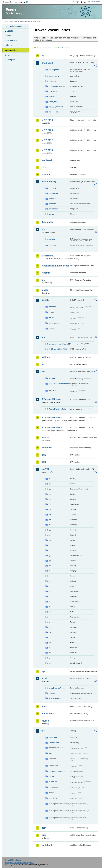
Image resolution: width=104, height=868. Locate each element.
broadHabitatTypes (57, 688)
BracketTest (54, 743)
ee (50, 530)
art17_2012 (47, 140)
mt (50, 612)
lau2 (44, 462)
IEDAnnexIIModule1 (52, 399)
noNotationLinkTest (57, 771)
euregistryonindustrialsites (55, 266)
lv (50, 607)
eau (50, 753)
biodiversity (48, 160)
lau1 (44, 455)
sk (50, 653)
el (50, 535)
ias (43, 364)
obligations (53, 209)
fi (49, 545)
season (52, 97)
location (52, 81)
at (50, 484)
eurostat (46, 273)
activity (52, 239)
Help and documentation (16, 26)
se (50, 643)
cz (50, 515)
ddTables (53, 199)
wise (44, 835)
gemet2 (45, 300)
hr (50, 566)
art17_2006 (47, 130)
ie (50, 576)
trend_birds (54, 102)
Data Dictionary (25, 21)
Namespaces (11, 60)
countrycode (54, 70)
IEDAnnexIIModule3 (52, 418)
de (50, 520)
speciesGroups (55, 698)
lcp (43, 671)
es (50, 540)
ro (50, 632)
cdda (44, 167)
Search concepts (64, 48)
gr (50, 561)
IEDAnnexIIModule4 (52, 428)
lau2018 (45, 469)
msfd (44, 678)
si (50, 648)
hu (50, 571)
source (52, 318)
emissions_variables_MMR (59, 344)
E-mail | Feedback (13, 860)
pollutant (53, 391)
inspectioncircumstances (59, 384)
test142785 (53, 782)
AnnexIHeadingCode (57, 409)
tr (49, 658)
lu (50, 602)
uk (50, 663)
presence (53, 91)
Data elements (11, 41)
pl (50, 622)
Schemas (9, 45)
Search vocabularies (44, 48)
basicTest (53, 738)
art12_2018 (47, 120)
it (49, 586)
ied (43, 372)
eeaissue (53, 204)
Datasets (9, 31)
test (43, 731)
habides (45, 357)
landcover (47, 448)
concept (52, 307)
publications (48, 714)
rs (50, 637)
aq (43, 56)
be (50, 494)
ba (50, 489)
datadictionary (49, 182)
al (50, 479)
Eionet (16, 21)
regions (52, 693)
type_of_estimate (56, 107)
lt (49, 596)
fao (43, 280)
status (51, 214)
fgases (45, 290)
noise (44, 707)
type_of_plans (55, 112)
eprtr (44, 229)
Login (77, 2)
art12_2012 (47, 63)
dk (50, 525)
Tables (8, 36)
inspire (45, 438)
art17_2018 (47, 150)
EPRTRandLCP (49, 256)
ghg (43, 337)
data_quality (54, 76)
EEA (16, 2)
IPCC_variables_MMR (58, 349)
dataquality (47, 222)
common (46, 175)
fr (49, 550)
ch (50, 504)
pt (50, 627)
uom (44, 828)
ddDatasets (54, 194)
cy (50, 509)
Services (9, 55)
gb (50, 556)
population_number (57, 86)
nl (50, 617)
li (49, 591)
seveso (45, 721)
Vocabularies (11, 50)
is (50, 581)
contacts (52, 188)
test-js (51, 776)
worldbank (47, 845)
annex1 (52, 378)
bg (50, 499)
